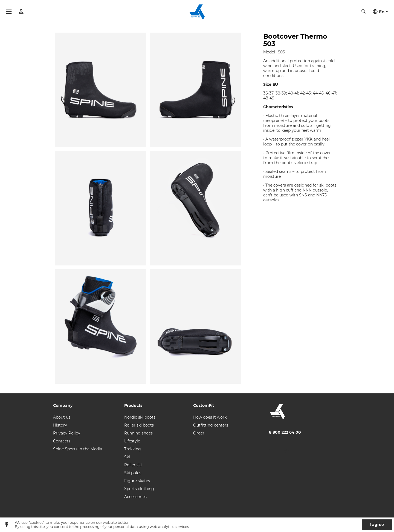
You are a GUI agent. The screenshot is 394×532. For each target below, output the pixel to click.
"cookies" (37, 523)
